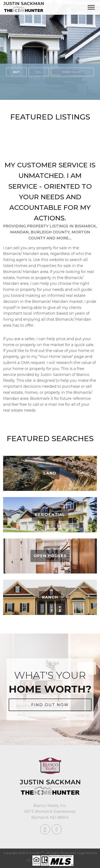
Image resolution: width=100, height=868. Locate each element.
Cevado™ (37, 853)
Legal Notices (87, 853)
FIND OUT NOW (50, 705)
